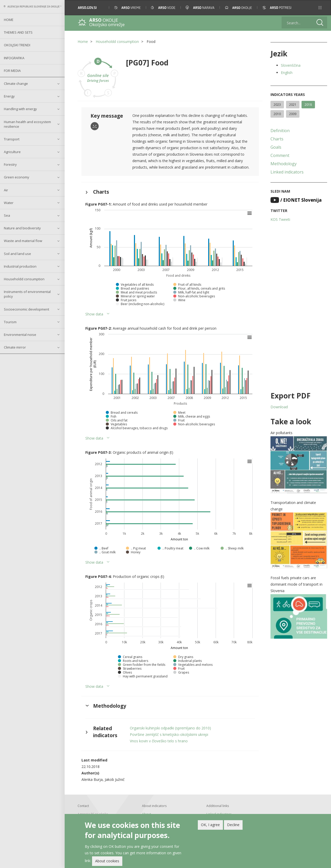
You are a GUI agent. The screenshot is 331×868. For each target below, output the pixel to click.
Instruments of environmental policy (27, 294)
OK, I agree (210, 825)
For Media (12, 71)
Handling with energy (20, 109)
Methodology (284, 164)
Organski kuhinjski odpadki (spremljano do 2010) (170, 728)
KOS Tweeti (280, 219)
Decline (233, 825)
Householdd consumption (24, 279)
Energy (9, 96)
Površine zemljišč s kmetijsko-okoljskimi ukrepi (169, 734)
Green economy (17, 177)
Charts (277, 139)
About (146, 814)
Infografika (14, 58)
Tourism (10, 322)
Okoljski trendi (17, 45)
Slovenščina (291, 65)
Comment (280, 155)
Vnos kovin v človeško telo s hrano (159, 741)
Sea (7, 215)
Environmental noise (20, 335)
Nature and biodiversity (22, 228)
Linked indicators (287, 172)
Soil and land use (17, 254)
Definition (280, 131)
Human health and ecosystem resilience (27, 124)
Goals (276, 147)
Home (9, 20)
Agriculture (12, 152)
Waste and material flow (23, 241)
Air (6, 190)
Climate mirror (15, 347)
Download (279, 407)
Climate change (16, 84)
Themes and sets (18, 32)
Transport (12, 139)
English (287, 73)
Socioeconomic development (27, 309)
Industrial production (20, 266)
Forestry (10, 164)
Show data (94, 314)
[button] (320, 8)
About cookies (107, 862)
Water (9, 203)
